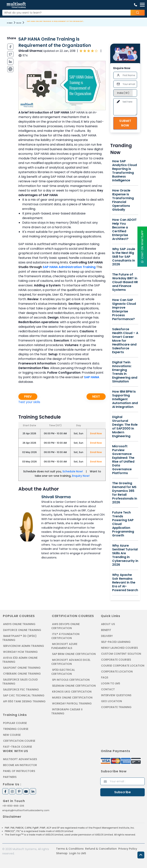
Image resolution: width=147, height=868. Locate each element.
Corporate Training (116, 707)
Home (10, 23)
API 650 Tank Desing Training (24, 701)
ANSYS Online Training (19, 624)
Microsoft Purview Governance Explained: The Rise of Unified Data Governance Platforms (123, 460)
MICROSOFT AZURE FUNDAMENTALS (64, 646)
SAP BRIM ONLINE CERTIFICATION (74, 654)
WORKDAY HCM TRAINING (20, 652)
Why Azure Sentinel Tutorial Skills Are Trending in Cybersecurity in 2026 (125, 555)
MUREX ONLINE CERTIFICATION (72, 698)
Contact (108, 689)
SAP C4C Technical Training (24, 695)
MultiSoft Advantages (20, 759)
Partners (10, 777)
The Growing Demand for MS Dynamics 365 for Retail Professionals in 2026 (125, 493)
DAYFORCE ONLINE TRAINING (22, 630)
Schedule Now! (73, 471)
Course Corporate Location (123, 666)
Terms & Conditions (70, 849)
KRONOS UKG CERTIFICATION (72, 692)
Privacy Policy (128, 849)
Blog (19, 23)
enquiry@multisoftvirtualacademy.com (26, 810)
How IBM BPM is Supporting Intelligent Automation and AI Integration (125, 399)
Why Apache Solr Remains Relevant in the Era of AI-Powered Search (125, 583)
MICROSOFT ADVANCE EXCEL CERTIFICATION (71, 662)
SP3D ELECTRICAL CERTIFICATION (63, 672)
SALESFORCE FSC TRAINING (21, 690)
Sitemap (62, 853)
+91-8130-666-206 (13, 806)
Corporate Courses (116, 660)
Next (96, 397)
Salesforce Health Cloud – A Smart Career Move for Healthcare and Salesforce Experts (125, 341)
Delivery (107, 636)
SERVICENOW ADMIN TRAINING (24, 646)
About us (108, 624)
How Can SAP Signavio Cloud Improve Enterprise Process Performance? (124, 310)
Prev (28, 397)
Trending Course (16, 729)
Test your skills (29, 402)
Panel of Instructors (19, 771)
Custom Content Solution (121, 654)
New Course (12, 735)
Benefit (106, 630)
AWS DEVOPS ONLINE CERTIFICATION (65, 626)
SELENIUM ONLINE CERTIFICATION (74, 686)
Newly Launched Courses (119, 648)
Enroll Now (96, 433)
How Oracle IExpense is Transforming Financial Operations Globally (123, 200)
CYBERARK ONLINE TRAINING (22, 674)
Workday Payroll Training (72, 703)
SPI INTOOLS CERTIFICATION (71, 680)
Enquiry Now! (81, 476)
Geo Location (111, 701)
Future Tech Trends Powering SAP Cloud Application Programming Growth (123, 524)
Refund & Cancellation (101, 849)
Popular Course (15, 723)
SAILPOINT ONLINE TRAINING (22, 668)
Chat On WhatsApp (142, 247)
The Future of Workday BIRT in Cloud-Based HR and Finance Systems (125, 282)
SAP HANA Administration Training (69, 267)
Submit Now (125, 123)
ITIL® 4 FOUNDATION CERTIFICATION (65, 636)
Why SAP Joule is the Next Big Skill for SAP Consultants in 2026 (124, 257)
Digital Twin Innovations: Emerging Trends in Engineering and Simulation (125, 372)
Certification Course (19, 741)
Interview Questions (116, 695)
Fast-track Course (18, 747)
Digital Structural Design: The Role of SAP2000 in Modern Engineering (125, 427)
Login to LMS (111, 683)
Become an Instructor (20, 765)
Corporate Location (117, 672)
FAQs (105, 677)
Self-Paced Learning (116, 642)
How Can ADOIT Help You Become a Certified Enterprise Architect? (124, 229)
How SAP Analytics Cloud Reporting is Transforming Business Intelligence (125, 171)
